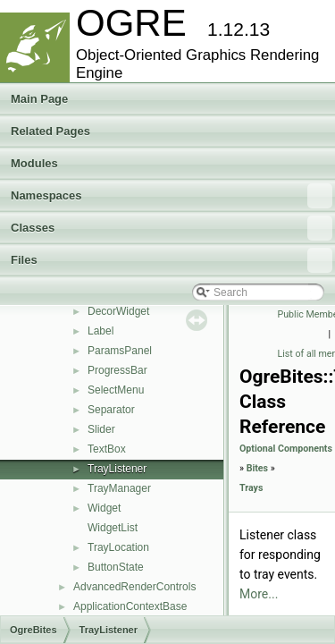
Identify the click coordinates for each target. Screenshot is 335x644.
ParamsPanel (120, 351)
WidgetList (113, 528)
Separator (111, 410)
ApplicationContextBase (130, 606)
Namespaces (172, 196)
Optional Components (286, 449)
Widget (104, 508)
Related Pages (50, 131)
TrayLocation (118, 547)
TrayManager (119, 488)
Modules (34, 163)
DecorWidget (118, 311)
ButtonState (116, 567)
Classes (172, 228)
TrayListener (117, 469)
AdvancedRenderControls (134, 587)
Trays (251, 488)
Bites (257, 468)
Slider (101, 429)
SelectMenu (116, 390)
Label (100, 331)
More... (259, 594)
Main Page (39, 99)
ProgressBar (117, 370)
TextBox (107, 449)
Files (172, 260)
